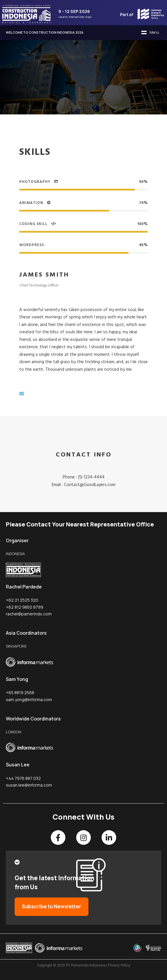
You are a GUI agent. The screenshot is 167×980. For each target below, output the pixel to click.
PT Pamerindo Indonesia (86, 965)
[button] (150, 33)
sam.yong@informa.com (29, 700)
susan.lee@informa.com (29, 785)
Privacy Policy (119, 965)
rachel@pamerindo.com (29, 614)
